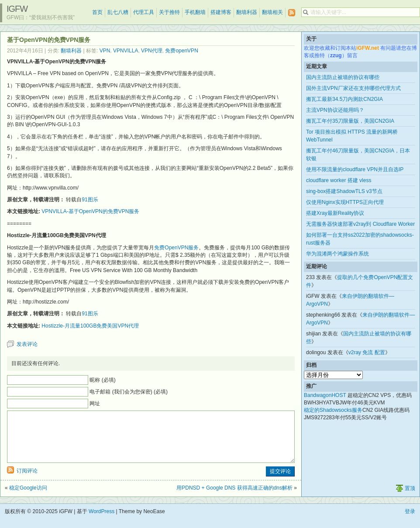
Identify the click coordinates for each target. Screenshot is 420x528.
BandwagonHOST (325, 395)
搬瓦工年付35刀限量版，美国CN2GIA (350, 121)
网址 (95, 404)
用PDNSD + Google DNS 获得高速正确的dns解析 (234, 498)
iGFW (17, 9)
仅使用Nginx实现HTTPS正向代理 (345, 202)
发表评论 (27, 344)
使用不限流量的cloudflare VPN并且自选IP (355, 169)
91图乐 (90, 200)
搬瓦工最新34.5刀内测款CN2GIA (344, 99)
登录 (410, 522)
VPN (105, 51)
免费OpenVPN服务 (176, 248)
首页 (97, 12)
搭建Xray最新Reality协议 (335, 213)
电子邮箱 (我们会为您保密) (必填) (129, 392)
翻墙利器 (247, 12)
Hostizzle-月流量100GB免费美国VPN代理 (90, 326)
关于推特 (169, 12)
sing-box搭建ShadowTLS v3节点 (344, 191)
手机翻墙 (195, 12)
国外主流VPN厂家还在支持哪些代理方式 (353, 88)
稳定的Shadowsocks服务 (333, 410)
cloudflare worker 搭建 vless (339, 180)
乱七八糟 (118, 12)
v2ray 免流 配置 (367, 352)
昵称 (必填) (102, 380)
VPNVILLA (126, 51)
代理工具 (144, 12)
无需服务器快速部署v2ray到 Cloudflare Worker (360, 224)
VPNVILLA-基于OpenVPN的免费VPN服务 (90, 211)
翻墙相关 (272, 12)
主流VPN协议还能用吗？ (335, 110)
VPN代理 (152, 51)
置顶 (410, 499)
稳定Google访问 (28, 498)
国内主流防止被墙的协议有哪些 (343, 77)
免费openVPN (181, 51)
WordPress (102, 522)
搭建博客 (221, 12)
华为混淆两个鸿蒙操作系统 (337, 254)
